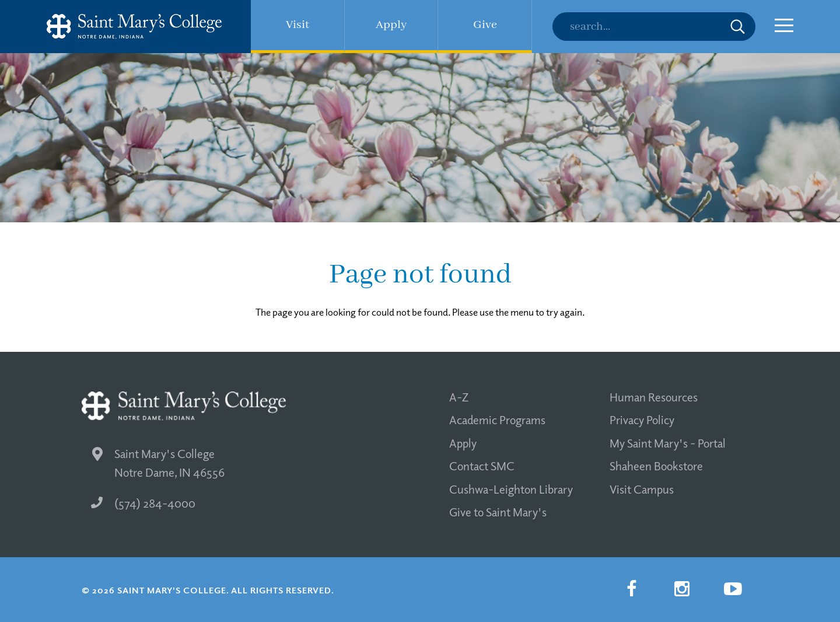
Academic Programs (497, 420)
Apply (463, 443)
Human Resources (654, 397)
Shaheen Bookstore (656, 466)
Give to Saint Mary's (498, 512)
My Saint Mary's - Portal (668, 443)
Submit (738, 27)
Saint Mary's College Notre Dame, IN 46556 (158, 463)
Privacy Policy (642, 420)
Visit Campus (642, 489)
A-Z (459, 397)
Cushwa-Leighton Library (511, 489)
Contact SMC (482, 466)
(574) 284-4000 (143, 503)
